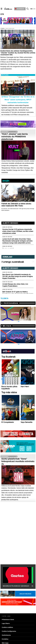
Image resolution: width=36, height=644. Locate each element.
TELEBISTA (4, 298)
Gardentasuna (6, 635)
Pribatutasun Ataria (8, 620)
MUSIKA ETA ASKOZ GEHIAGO (16, 586)
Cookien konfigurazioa (9, 631)
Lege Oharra (6, 623)
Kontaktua (5, 639)
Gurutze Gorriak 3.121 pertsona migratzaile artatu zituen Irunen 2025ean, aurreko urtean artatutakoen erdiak (18, 231)
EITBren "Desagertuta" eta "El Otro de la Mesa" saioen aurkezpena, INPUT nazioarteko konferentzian (18, 100)
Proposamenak (11, 303)
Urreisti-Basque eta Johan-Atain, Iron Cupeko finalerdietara (15, 285)
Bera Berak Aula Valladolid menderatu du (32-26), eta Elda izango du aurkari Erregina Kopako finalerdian (18, 276)
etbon (8, 326)
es (35, 9)
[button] (33, 192)
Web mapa (5, 643)
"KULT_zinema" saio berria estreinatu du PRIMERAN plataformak (15, 137)
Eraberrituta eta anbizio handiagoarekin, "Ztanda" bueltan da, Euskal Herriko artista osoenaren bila (18, 53)
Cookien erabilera (7, 627)
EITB (2, 14)
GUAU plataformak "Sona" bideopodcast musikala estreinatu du (18, 461)
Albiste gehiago (10, 223)
